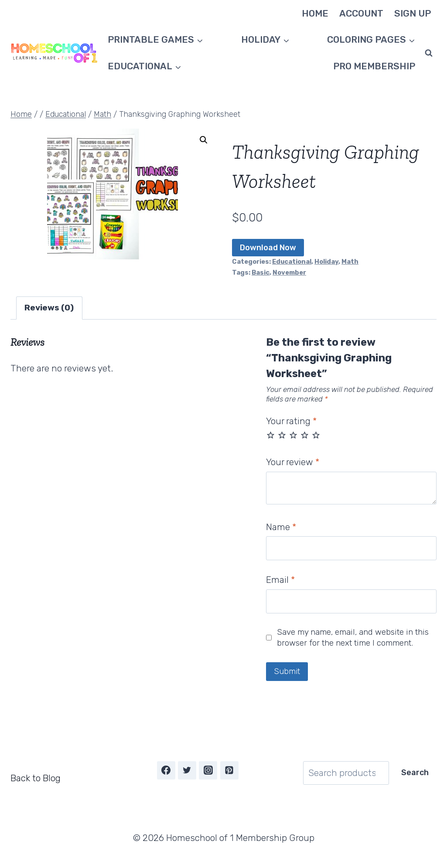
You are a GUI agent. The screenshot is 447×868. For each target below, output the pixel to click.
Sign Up (413, 13)
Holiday (326, 262)
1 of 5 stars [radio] (271, 435)
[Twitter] (187, 770)
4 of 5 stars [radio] (305, 435)
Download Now (268, 248)
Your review (293, 462)
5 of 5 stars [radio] (316, 435)
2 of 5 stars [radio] (282, 435)
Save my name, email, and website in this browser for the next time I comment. (353, 637)
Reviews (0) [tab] (49, 308)
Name (281, 527)
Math (350, 262)
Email (280, 580)
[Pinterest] (229, 770)
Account (361, 13)
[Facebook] (166, 770)
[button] (204, 140)
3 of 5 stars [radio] (293, 435)
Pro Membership (374, 66)
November (289, 272)
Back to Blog (36, 778)
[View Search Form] (429, 53)
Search (415, 773)
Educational (292, 262)
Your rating (291, 421)
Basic (261, 272)
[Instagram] (208, 770)
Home (315, 13)
